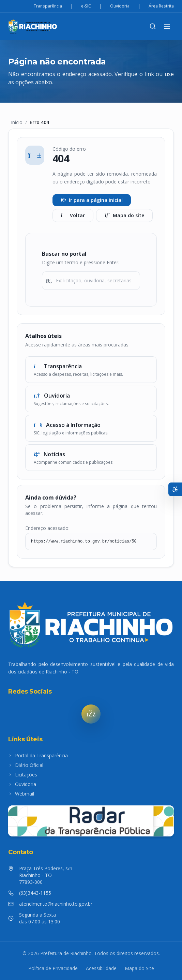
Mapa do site (124, 215)
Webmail (21, 794)
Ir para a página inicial (92, 200)
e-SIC (86, 6)
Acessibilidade (101, 968)
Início (17, 122)
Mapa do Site (139, 968)
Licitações (23, 775)
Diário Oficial (26, 765)
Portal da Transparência (38, 755)
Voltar (73, 215)
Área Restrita (161, 6)
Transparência (48, 6)
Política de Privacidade (53, 968)
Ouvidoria (120, 6)
